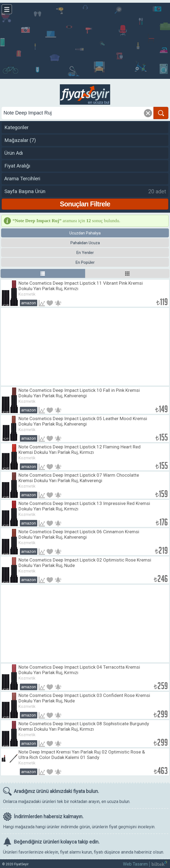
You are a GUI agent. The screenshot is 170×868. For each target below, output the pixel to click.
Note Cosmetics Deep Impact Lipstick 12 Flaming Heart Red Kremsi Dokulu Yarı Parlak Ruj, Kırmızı (80, 449)
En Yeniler (85, 253)
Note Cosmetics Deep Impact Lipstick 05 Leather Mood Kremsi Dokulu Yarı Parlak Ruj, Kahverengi (83, 421)
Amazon (29, 303)
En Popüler (85, 262)
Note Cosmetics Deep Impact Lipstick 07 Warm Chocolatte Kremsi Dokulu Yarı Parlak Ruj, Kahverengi (79, 478)
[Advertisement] (85, 41)
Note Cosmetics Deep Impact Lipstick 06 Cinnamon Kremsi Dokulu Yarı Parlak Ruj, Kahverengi (79, 534)
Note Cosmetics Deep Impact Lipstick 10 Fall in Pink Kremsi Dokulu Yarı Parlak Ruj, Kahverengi (79, 393)
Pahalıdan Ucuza (85, 243)
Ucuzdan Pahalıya (85, 233)
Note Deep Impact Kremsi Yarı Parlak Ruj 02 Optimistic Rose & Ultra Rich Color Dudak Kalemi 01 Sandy (82, 755)
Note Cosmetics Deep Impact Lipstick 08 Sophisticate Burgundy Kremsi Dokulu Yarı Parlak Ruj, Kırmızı (84, 726)
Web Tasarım (135, 864)
